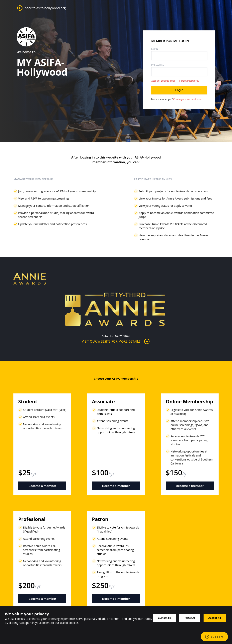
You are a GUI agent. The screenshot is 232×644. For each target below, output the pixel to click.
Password (158, 65)
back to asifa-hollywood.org (41, 8)
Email (155, 49)
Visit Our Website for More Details (116, 341)
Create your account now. (187, 99)
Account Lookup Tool (163, 81)
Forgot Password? (189, 81)
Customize (164, 618)
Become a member (42, 486)
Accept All (215, 618)
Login (179, 90)
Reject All (190, 618)
